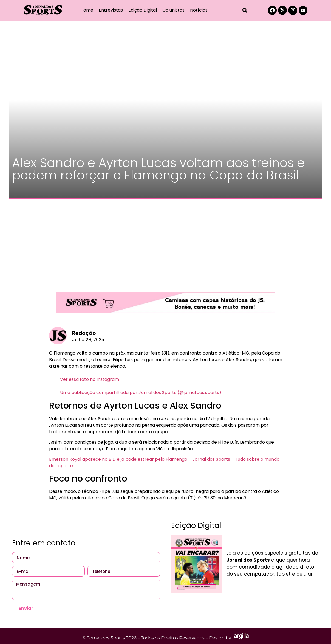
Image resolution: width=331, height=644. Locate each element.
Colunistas (173, 10)
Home (87, 10)
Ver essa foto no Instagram (90, 379)
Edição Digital (143, 10)
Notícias (199, 10)
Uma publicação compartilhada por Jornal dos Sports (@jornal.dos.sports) (141, 393)
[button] (245, 10)
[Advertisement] (166, 243)
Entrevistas (111, 10)
